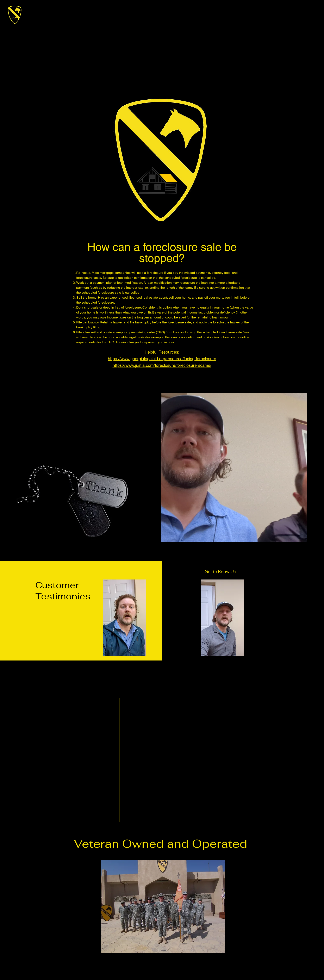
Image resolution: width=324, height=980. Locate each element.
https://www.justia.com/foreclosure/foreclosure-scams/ (162, 365)
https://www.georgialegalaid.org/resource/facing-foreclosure (162, 359)
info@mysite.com (176, 857)
